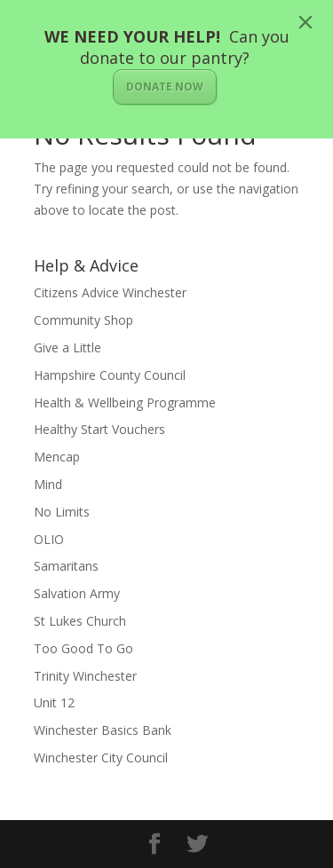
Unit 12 (54, 702)
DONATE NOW (165, 87)
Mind (48, 484)
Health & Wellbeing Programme (125, 402)
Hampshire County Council (110, 375)
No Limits (62, 512)
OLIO (49, 539)
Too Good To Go (83, 648)
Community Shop (83, 320)
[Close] (305, 22)
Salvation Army (77, 593)
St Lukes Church (80, 621)
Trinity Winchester (85, 676)
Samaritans (66, 566)
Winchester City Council (101, 758)
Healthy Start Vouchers (99, 429)
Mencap (57, 457)
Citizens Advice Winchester (110, 292)
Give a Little (67, 347)
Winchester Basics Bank (103, 730)
